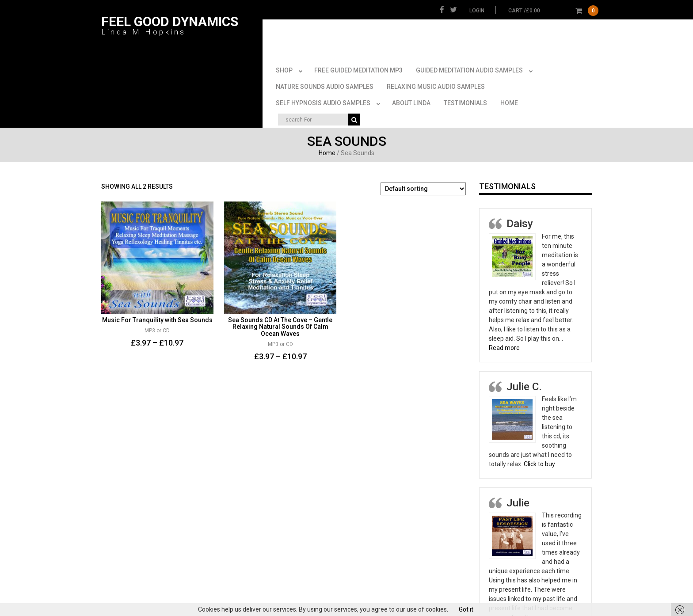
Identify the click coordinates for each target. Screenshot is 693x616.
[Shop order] (423, 183)
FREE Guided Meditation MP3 (358, 64)
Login (477, 11)
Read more (504, 342)
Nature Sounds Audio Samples (325, 80)
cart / (553, 11)
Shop (291, 65)
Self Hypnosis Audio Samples (330, 97)
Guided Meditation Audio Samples (476, 65)
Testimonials (465, 97)
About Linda (411, 97)
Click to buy (539, 458)
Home (509, 97)
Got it (466, 609)
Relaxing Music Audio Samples (436, 80)
